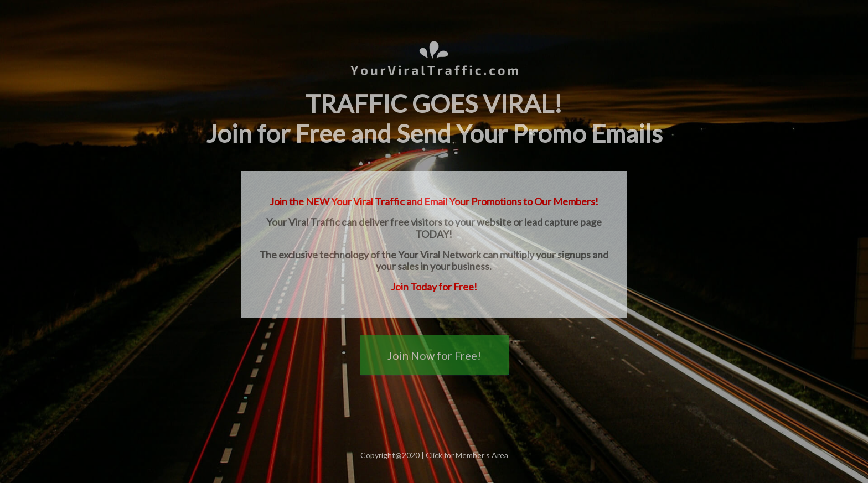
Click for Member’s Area (467, 455)
